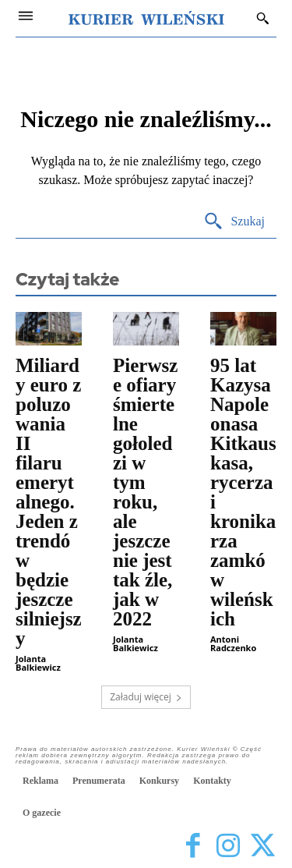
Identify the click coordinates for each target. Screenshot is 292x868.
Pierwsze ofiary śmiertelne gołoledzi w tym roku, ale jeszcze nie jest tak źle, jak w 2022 (145, 492)
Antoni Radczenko (233, 643)
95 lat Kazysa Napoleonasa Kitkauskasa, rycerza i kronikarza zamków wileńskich (243, 492)
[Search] (234, 222)
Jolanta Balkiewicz (38, 663)
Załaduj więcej (146, 697)
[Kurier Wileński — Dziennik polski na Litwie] (146, 18)
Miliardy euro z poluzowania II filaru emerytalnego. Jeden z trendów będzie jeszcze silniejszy (49, 502)
